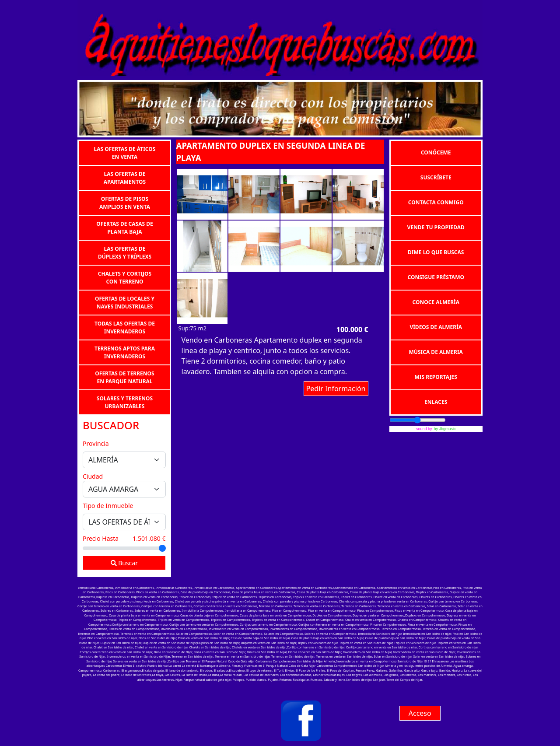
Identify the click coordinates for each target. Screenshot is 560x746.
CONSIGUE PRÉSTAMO (436, 277)
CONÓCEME (436, 152)
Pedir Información (336, 389)
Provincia (96, 443)
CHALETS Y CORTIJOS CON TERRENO (125, 277)
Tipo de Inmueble (108, 506)
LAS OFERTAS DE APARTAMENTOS (125, 177)
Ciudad (93, 476)
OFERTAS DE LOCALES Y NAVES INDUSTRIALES (125, 302)
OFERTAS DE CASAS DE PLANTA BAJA (125, 227)
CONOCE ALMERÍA (436, 302)
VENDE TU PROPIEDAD (436, 227)
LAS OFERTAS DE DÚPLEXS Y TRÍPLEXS (125, 252)
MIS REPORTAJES (436, 377)
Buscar (124, 563)
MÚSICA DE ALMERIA (436, 352)
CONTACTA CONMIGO (436, 202)
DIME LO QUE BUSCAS (436, 252)
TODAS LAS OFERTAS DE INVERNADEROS (125, 327)
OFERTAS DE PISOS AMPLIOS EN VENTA (125, 202)
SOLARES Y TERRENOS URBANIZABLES (125, 402)
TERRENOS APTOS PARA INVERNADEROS (125, 352)
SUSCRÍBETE (436, 177)
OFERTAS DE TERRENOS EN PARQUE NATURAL (124, 377)
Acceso (420, 713)
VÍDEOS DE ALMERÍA (436, 327)
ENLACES (436, 402)
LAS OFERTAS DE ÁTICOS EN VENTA (125, 152)
